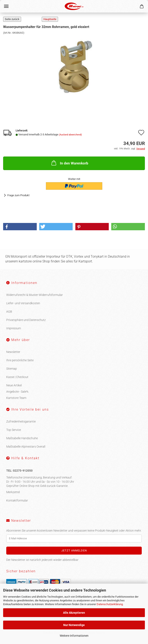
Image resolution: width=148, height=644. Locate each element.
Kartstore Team (16, 398)
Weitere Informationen (74, 636)
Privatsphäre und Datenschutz (26, 320)
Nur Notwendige (74, 625)
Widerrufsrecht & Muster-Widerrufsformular (35, 295)
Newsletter (13, 352)
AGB (9, 312)
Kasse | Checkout (17, 377)
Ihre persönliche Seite (20, 360)
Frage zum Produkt (18, 195)
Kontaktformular (17, 500)
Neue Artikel (14, 385)
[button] (20, 227)
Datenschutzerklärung (110, 604)
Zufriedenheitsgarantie (21, 421)
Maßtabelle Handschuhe (22, 438)
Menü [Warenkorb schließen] (6, 6)
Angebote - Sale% (17, 392)
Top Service (14, 430)
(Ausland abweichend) (70, 135)
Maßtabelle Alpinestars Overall (26, 447)
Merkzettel (13, 492)
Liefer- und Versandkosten (23, 303)
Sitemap (12, 369)
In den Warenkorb (69, 163)
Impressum (14, 328)
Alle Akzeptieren (74, 613)
